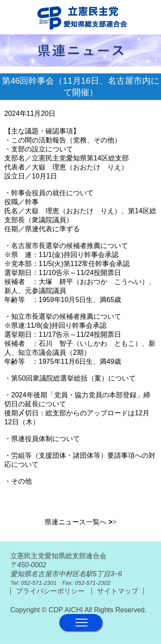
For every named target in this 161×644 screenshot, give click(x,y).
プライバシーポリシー (51, 591)
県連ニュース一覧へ (80, 522)
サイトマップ (118, 591)
